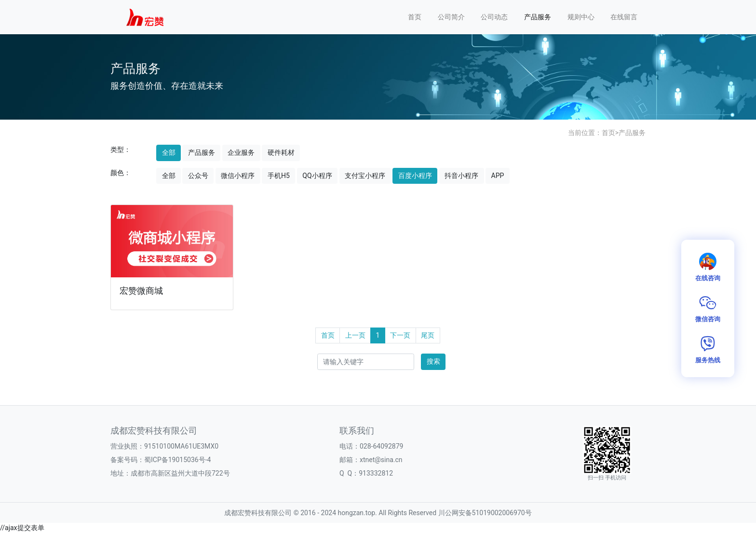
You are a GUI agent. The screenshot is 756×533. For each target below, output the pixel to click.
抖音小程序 (461, 176)
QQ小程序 (317, 176)
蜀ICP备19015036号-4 (177, 460)
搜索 (433, 361)
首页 (415, 17)
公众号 (198, 176)
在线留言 (624, 17)
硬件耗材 (281, 152)
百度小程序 (415, 176)
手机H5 (279, 176)
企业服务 (241, 152)
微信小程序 (238, 176)
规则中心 (581, 17)
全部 (169, 152)
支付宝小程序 (365, 176)
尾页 (428, 335)
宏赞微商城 (141, 291)
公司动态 (494, 17)
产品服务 (538, 17)
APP (498, 176)
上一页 (355, 335)
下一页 (400, 335)
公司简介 (451, 17)
